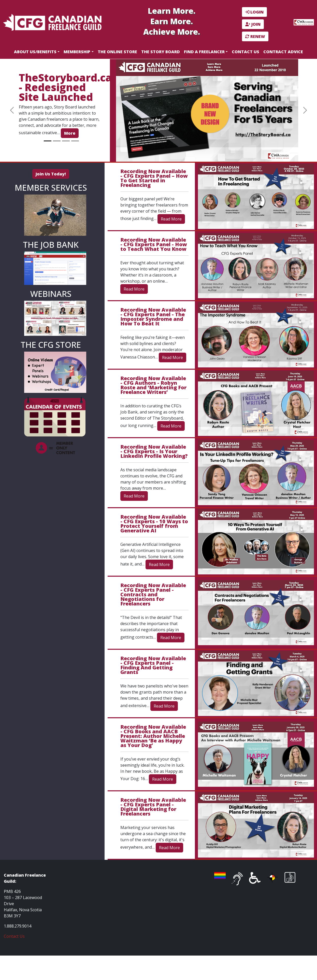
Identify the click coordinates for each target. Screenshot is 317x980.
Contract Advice (283, 52)
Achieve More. (172, 32)
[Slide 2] (57, 141)
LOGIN (254, 12)
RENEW (255, 36)
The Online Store (117, 52)
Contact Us (246, 52)
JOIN (253, 24)
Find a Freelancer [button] (204, 52)
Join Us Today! (51, 174)
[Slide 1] (48, 141)
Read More (171, 219)
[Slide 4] (75, 141)
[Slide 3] (66, 141)
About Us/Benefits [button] (35, 52)
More (70, 133)
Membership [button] (77, 52)
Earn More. (172, 21)
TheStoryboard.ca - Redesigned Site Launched (65, 87)
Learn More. (172, 11)
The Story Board (161, 52)
